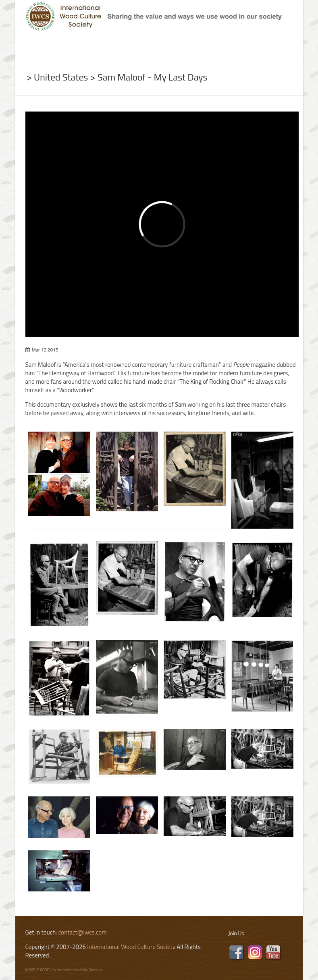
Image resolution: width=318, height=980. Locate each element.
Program (193, 49)
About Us (71, 49)
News (110, 49)
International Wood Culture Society (131, 947)
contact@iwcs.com (83, 932)
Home (31, 49)
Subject (147, 49)
